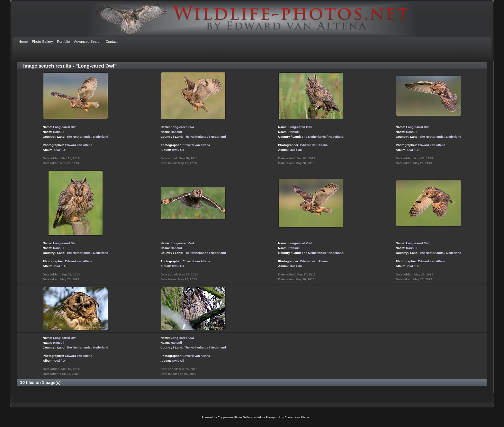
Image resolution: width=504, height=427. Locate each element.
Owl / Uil (60, 150)
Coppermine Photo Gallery (235, 417)
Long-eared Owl (65, 127)
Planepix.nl (273, 417)
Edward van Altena (79, 145)
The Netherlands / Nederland (87, 137)
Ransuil (59, 132)
